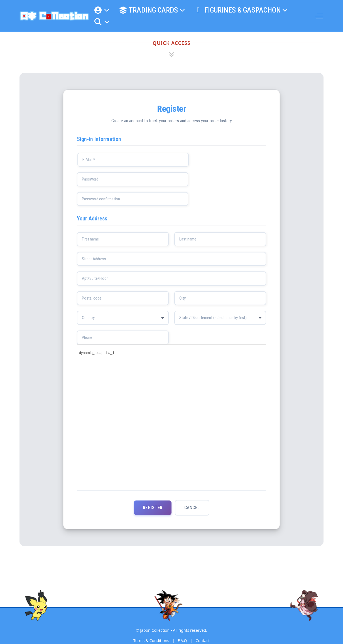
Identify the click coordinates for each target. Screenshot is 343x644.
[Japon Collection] (54, 16)
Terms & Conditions (151, 641)
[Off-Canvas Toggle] (319, 16)
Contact (203, 641)
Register (153, 508)
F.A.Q (182, 641)
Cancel (192, 508)
